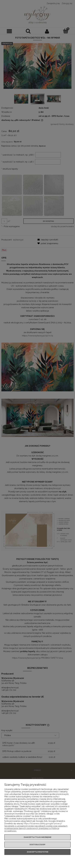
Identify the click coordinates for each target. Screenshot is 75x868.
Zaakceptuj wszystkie (38, 852)
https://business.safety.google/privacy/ (43, 824)
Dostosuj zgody (37, 845)
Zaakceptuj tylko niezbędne (37, 837)
